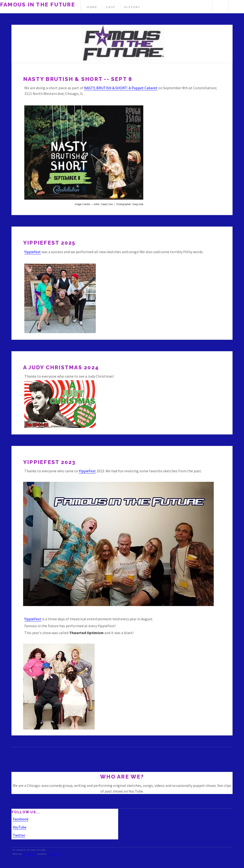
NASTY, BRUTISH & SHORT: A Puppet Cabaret (121, 88)
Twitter (19, 835)
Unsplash (55, 854)
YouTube (20, 827)
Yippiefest (33, 252)
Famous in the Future (38, 5)
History (132, 7)
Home (92, 7)
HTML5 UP (30, 854)
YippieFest (87, 471)
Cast (111, 7)
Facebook (21, 819)
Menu (236, 7)
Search (220, 7)
